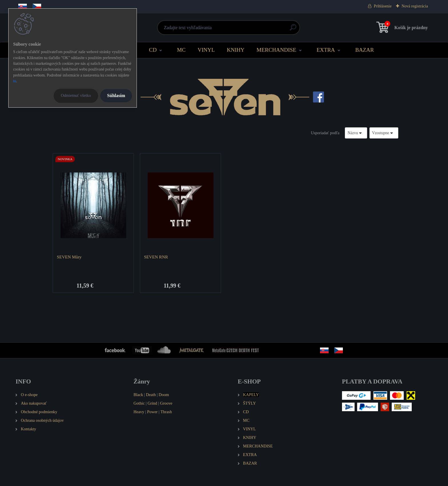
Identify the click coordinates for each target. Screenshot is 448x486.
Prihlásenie (383, 6)
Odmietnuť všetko (76, 95)
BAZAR (364, 50)
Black (138, 395)
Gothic (139, 403)
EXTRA (326, 50)
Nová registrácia (415, 6)
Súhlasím (116, 96)
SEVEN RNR (156, 257)
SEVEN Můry (69, 257)
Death (151, 395)
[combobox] (356, 133)
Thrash (166, 412)
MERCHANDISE (276, 50)
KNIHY (236, 50)
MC (181, 50)
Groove (166, 403)
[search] (293, 30)
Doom (164, 395)
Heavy (139, 412)
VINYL (206, 50)
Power (152, 412)
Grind (152, 403)
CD (153, 50)
